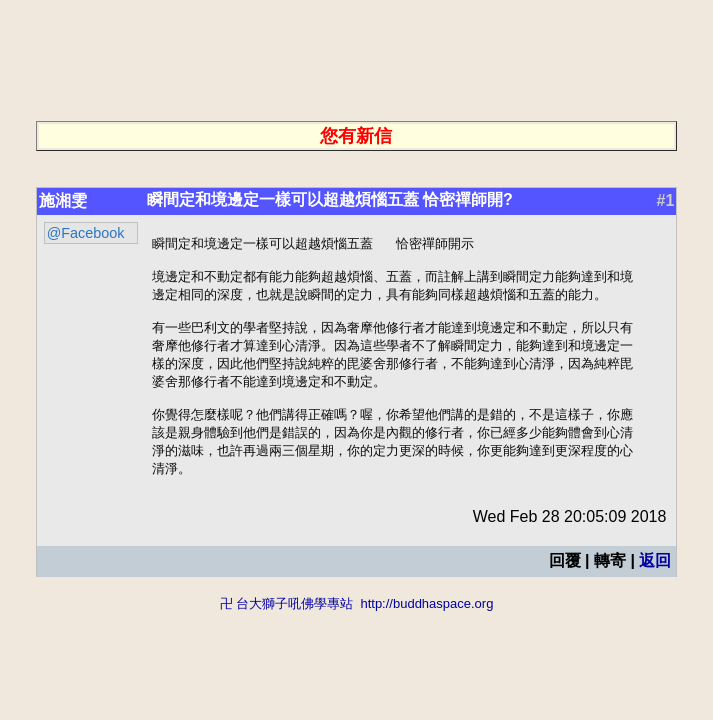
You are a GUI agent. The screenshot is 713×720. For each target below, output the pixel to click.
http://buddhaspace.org (426, 623)
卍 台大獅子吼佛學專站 (287, 623)
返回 (655, 580)
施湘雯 (63, 200)
